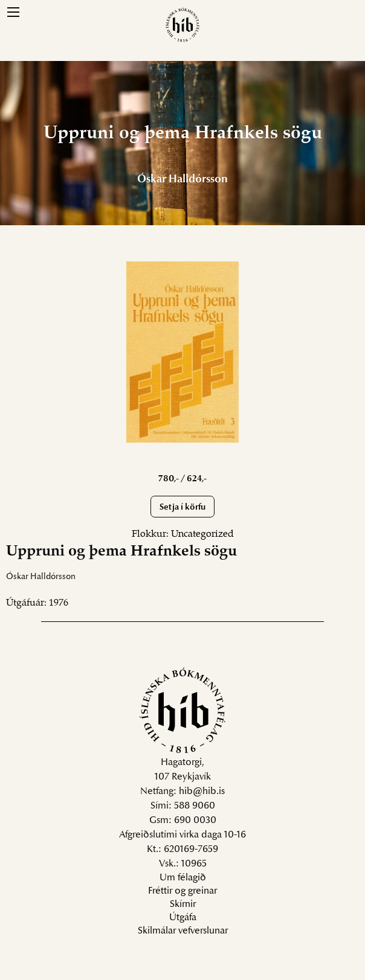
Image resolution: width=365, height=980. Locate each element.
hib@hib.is (202, 792)
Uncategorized (202, 534)
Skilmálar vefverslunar (183, 931)
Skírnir (183, 905)
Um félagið (183, 878)
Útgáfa (183, 918)
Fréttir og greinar (182, 891)
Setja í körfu (182, 508)
